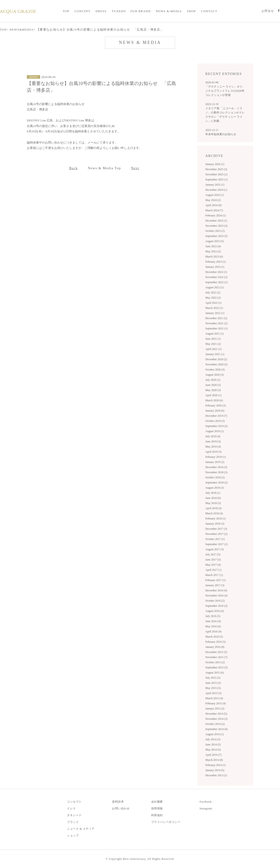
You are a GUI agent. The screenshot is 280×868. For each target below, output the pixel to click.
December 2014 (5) (216, 714)
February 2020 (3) (215, 406)
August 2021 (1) (215, 334)
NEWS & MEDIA (169, 11)
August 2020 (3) (215, 375)
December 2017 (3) (216, 529)
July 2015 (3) (213, 678)
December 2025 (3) (216, 169)
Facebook (206, 802)
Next (135, 168)
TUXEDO (119, 11)
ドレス (71, 808)
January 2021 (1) (215, 354)
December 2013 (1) (216, 775)
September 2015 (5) (216, 667)
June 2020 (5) (213, 385)
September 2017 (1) (216, 544)
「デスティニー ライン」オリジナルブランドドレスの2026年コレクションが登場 (225, 91)
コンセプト (74, 802)
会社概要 (157, 802)
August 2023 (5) (215, 241)
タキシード (74, 815)
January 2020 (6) (215, 411)
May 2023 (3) (213, 251)
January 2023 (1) (215, 267)
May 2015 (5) (213, 688)
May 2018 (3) (213, 503)
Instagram (206, 808)
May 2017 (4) (213, 565)
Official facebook (279, 11)
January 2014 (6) (215, 770)
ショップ (73, 836)
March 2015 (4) (214, 698)
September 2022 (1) (216, 282)
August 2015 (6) (215, 673)
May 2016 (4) (213, 626)
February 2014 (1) (215, 765)
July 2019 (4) (213, 436)
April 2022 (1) (213, 303)
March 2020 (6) (214, 400)
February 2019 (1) (215, 457)
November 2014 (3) (216, 719)
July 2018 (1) (213, 493)
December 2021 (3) (216, 318)
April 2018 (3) (213, 508)
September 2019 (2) (216, 426)
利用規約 (157, 815)
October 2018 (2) (215, 477)
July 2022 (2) (213, 293)
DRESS (101, 11)
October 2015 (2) (215, 662)
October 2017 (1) (215, 539)
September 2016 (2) (216, 606)
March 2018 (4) (214, 513)
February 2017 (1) (215, 580)
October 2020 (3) (215, 370)
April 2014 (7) (213, 755)
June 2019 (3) (213, 441)
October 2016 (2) (215, 601)
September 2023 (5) (216, 236)
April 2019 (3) (213, 452)
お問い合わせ (121, 808)
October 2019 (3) (215, 421)
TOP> (4, 30)
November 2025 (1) (216, 174)
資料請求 (118, 802)
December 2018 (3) (216, 467)
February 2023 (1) (215, 262)
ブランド (73, 822)
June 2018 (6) (213, 498)
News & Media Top (104, 168)
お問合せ (268, 11)
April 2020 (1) (213, 395)
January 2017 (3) (215, 585)
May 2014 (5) (213, 750)
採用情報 (157, 808)
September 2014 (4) (216, 729)
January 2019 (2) (215, 462)
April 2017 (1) (213, 570)
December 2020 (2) (216, 359)
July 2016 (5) (213, 616)
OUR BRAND (140, 11)
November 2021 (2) (216, 323)
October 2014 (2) (215, 724)
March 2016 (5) (214, 637)
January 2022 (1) (215, 313)
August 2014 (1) (215, 734)
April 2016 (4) (213, 632)
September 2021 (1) (216, 328)
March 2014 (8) (214, 760)
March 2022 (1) (214, 308)
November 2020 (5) (216, 364)
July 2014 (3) (213, 739)
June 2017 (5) (213, 560)
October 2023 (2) (215, 231)
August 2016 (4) (215, 611)
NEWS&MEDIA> (23, 30)
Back (73, 168)
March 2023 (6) (214, 257)
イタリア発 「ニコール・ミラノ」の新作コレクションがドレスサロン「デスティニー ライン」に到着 (225, 115)
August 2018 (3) (215, 488)
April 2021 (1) (213, 349)
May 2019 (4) (213, 447)
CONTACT (209, 11)
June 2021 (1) (213, 339)
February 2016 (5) (215, 642)
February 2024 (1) (215, 215)
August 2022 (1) (215, 287)
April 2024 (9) (213, 205)
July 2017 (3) (213, 554)
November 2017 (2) (216, 534)
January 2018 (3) (215, 524)
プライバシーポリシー (166, 822)
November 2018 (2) (216, 472)
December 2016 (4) (216, 590)
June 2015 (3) (213, 683)
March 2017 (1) (214, 575)
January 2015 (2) (215, 709)
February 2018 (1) (215, 519)
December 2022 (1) (216, 272)
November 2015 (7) (216, 657)
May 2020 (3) (213, 390)
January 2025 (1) (215, 185)
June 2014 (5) (213, 745)
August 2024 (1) (215, 195)
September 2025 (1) (216, 180)
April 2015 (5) (213, 693)
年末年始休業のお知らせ (221, 134)
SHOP (191, 11)
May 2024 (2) (213, 200)
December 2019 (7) (216, 416)
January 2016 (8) (215, 647)
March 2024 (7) (214, 210)
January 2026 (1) (215, 164)
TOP (66, 11)
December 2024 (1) (216, 190)
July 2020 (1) (213, 380)
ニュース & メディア (81, 829)
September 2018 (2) (216, 483)
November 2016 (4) (216, 596)
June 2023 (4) (213, 246)
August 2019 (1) (215, 431)
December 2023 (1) (216, 221)
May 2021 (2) (213, 344)
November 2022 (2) (216, 277)
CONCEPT (82, 11)
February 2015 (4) (215, 703)
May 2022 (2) (213, 298)
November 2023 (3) (216, 226)
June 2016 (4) (213, 621)
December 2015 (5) (216, 652)
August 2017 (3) (215, 549)
